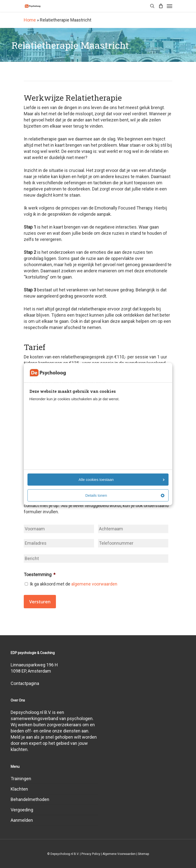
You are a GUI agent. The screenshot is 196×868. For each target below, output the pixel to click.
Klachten (19, 789)
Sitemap (143, 854)
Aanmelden (22, 820)
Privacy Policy (91, 854)
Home (30, 20)
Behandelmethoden (30, 799)
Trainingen (21, 779)
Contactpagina (25, 683)
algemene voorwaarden (94, 584)
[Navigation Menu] (170, 6)
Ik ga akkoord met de (73, 584)
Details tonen (125, 495)
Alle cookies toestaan (122, 480)
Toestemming (40, 575)
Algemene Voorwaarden (119, 854)
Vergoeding (22, 810)
